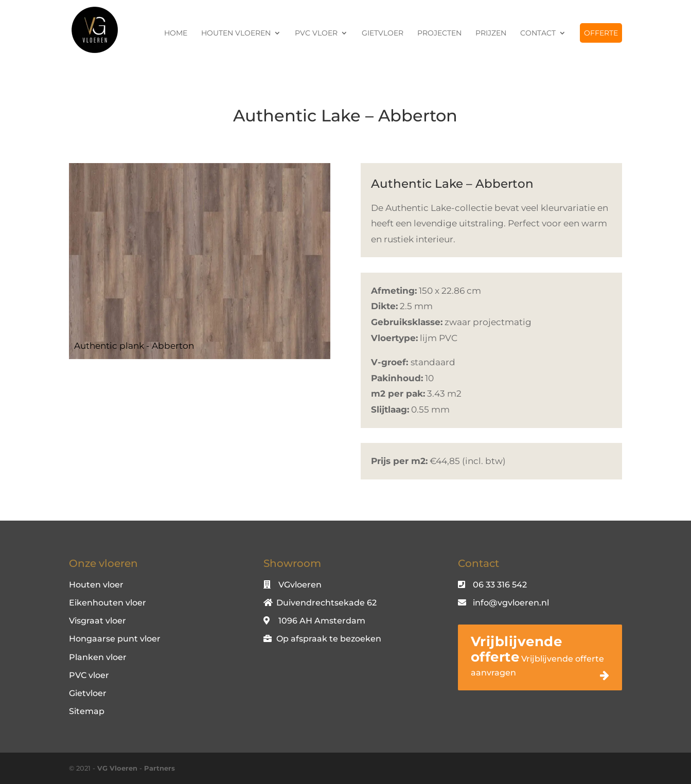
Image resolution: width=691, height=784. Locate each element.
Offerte (601, 33)
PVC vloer (316, 33)
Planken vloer (98, 657)
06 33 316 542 (500, 585)
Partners (160, 768)
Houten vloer (96, 585)
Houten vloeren (236, 33)
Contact (538, 33)
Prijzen (491, 33)
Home (176, 33)
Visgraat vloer (98, 621)
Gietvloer (383, 33)
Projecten (439, 33)
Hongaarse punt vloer (115, 639)
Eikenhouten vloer (108, 603)
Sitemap (87, 711)
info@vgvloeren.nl (511, 603)
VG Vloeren (117, 768)
